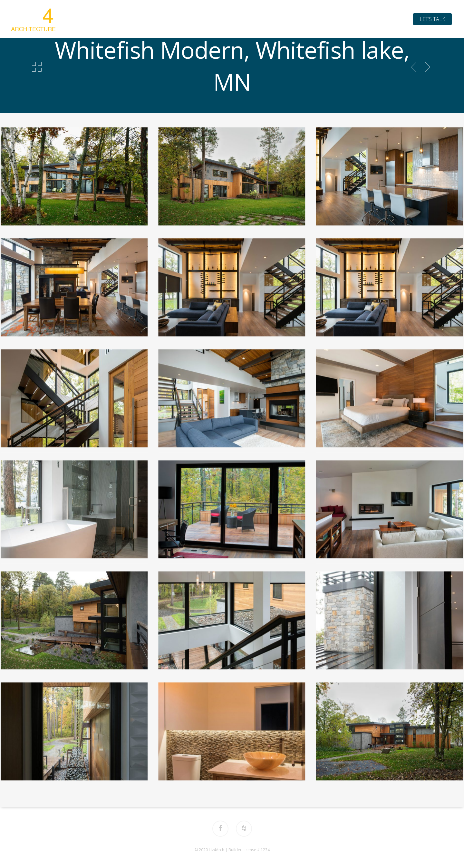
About (198, 19)
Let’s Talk (432, 19)
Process (263, 19)
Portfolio (229, 19)
